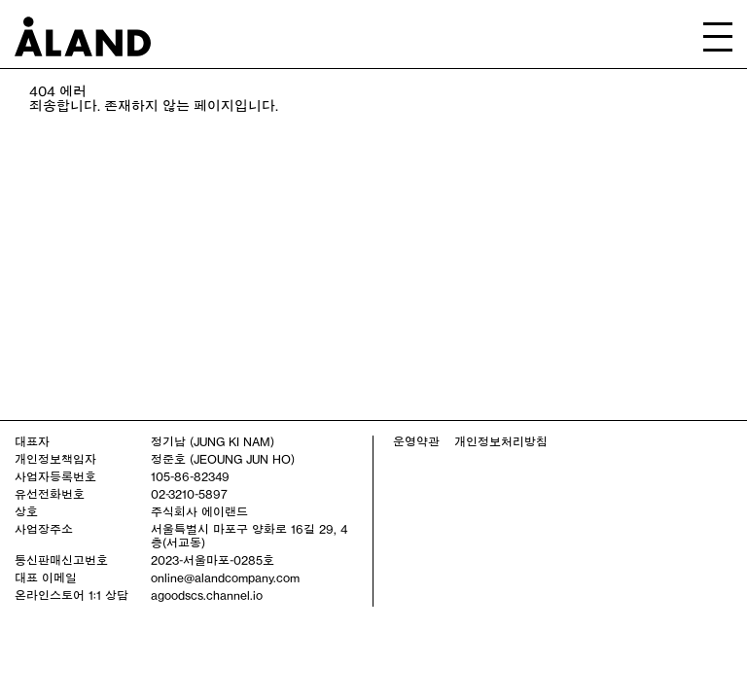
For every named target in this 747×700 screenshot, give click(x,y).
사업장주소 (44, 529)
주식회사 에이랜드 (199, 511)
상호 (26, 511)
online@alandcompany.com (225, 577)
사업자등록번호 (55, 476)
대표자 (32, 441)
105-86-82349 (190, 476)
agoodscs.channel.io (207, 595)
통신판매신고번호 (61, 560)
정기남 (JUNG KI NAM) (213, 441)
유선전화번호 (50, 494)
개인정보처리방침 (501, 441)
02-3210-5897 (189, 494)
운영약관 (416, 441)
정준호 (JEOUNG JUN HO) (223, 459)
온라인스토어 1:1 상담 (71, 595)
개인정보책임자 (55, 459)
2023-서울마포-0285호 (213, 560)
